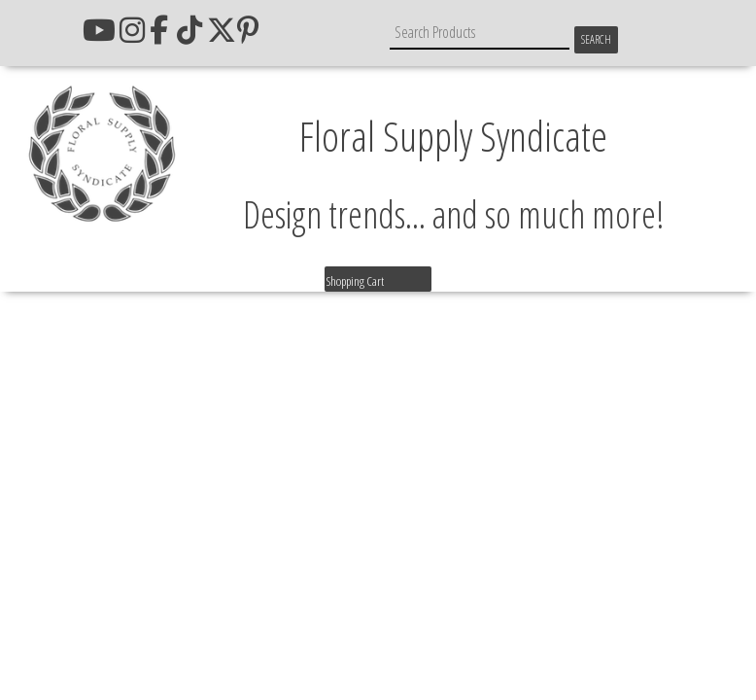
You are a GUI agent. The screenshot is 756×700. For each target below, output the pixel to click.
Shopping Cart (355, 281)
